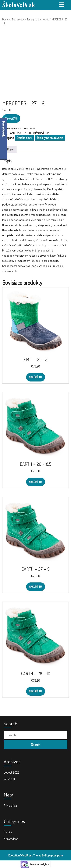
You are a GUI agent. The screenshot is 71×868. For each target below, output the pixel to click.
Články (8, 832)
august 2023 (12, 772)
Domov (6, 19)
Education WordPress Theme (25, 855)
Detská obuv (18, 19)
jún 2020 (9, 779)
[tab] (62, 5)
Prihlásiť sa (10, 805)
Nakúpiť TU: (11, 119)
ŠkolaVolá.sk (19, 5)
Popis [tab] (10, 149)
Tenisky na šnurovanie (38, 19)
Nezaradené (11, 839)
